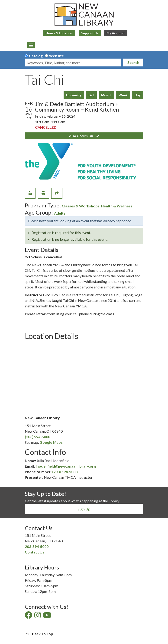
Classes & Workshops (81, 206)
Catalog (36, 56)
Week (123, 95)
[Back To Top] (84, 634)
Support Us (90, 33)
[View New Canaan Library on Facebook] (29, 616)
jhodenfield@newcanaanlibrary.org (66, 466)
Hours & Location (59, 33)
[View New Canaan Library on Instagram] (38, 616)
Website (56, 56)
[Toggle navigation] (31, 45)
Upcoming (74, 95)
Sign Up (84, 509)
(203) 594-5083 (65, 472)
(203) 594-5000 (37, 437)
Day (138, 95)
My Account (116, 33)
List (91, 95)
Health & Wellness (117, 206)
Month (106, 95)
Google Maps (51, 442)
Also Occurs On (84, 136)
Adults (60, 213)
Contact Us (35, 552)
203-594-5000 (37, 546)
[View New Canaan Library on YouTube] (47, 616)
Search (133, 62)
